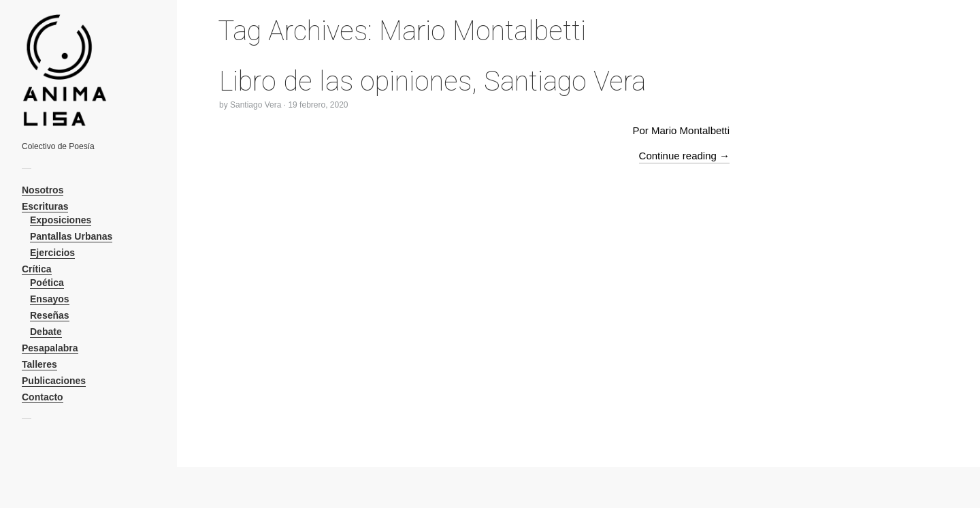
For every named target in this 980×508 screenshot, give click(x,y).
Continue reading (684, 156)
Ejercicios (52, 253)
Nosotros (43, 190)
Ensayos (50, 299)
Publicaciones (54, 381)
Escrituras (45, 206)
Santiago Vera (256, 105)
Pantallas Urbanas (71, 236)
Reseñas (50, 315)
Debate (46, 332)
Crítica (37, 269)
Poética (47, 283)
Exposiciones (61, 220)
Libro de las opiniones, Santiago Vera (432, 81)
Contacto (43, 397)
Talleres (39, 364)
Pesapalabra (50, 348)
